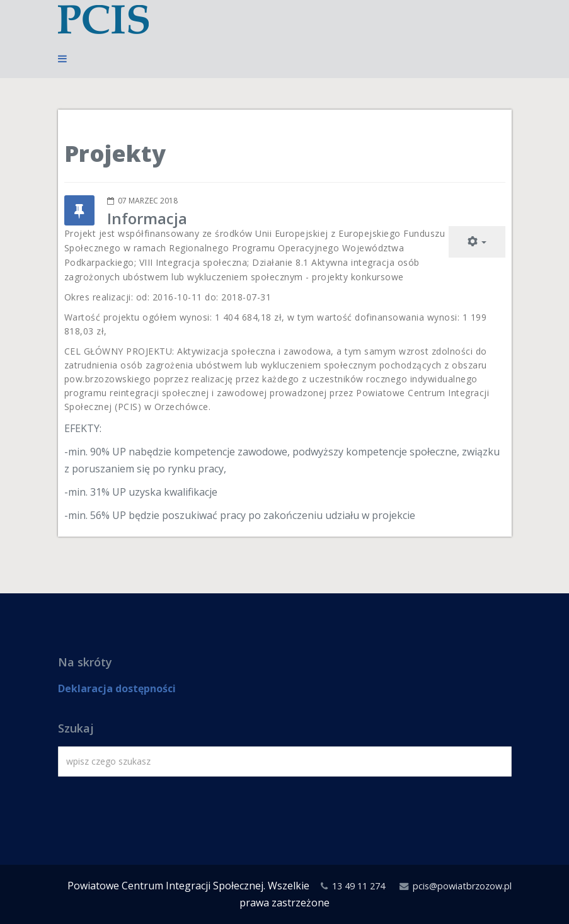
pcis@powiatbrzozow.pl (462, 886)
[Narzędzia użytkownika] (477, 242)
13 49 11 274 (359, 886)
